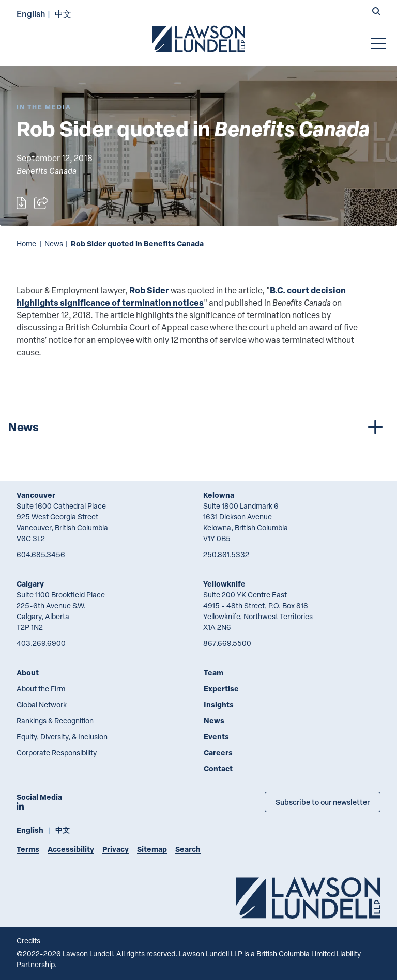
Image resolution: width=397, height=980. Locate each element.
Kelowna (219, 495)
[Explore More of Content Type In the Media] (44, 107)
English (31, 14)
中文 (63, 14)
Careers (218, 753)
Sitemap (152, 849)
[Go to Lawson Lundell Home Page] (198, 39)
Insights (219, 705)
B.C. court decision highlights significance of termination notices (181, 296)
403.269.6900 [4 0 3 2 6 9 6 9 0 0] (41, 643)
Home (26, 243)
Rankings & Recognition (55, 721)
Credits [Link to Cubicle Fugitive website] (28, 941)
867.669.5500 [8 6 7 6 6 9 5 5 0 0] (227, 643)
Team (213, 673)
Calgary (30, 584)
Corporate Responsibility (57, 753)
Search (188, 849)
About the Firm (41, 689)
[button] (376, 12)
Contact (218, 769)
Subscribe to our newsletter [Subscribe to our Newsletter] (323, 802)
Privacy (116, 849)
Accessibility (71, 849)
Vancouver (36, 495)
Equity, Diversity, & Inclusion (62, 737)
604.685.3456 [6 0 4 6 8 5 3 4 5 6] (41, 554)
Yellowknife (224, 584)
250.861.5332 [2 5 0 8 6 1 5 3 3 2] (226, 554)
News (54, 243)
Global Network (42, 705)
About (28, 673)
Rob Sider (149, 290)
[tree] (198, 427)
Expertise (221, 689)
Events (216, 737)
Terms (28, 849)
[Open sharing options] (41, 203)
